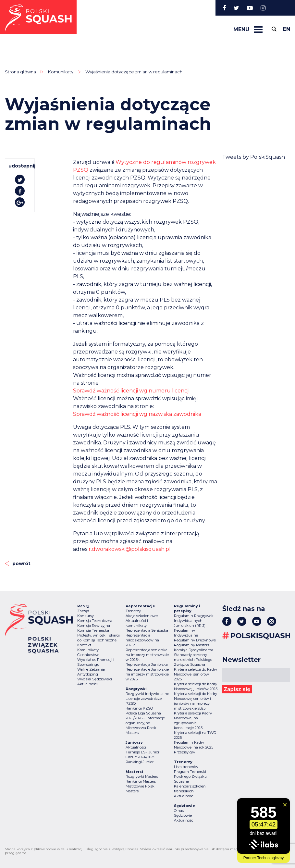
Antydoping (88, 674)
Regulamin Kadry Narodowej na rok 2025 (194, 745)
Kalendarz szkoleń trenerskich (190, 789)
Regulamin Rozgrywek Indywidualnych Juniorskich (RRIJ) (194, 621)
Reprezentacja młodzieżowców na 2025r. (142, 640)
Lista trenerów (186, 767)
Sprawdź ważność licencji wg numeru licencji (131, 391)
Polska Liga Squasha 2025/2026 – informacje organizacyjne (145, 718)
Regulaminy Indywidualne (186, 633)
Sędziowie (183, 815)
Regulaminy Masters (191, 645)
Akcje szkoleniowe (142, 616)
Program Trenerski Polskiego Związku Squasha (190, 776)
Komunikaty (61, 72)
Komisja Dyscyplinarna (194, 650)
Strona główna (20, 72)
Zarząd (83, 611)
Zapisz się (237, 689)
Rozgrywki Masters (142, 776)
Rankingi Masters (141, 781)
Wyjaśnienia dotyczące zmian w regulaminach (134, 72)
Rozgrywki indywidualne (147, 694)
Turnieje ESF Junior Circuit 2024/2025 (142, 755)
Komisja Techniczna (95, 621)
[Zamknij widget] (285, 805)
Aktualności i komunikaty (137, 623)
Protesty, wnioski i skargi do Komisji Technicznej (98, 638)
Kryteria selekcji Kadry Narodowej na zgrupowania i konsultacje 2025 (193, 720)
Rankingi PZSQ (139, 708)
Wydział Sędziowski (95, 679)
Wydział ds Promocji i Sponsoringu (96, 662)
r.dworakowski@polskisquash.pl (130, 549)
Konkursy (86, 616)
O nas (179, 811)
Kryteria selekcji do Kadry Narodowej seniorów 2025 (196, 674)
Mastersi (133, 733)
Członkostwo (88, 655)
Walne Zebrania (91, 669)
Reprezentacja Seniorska (147, 630)
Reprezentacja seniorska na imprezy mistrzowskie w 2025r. (147, 655)
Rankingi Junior (140, 762)
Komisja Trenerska (93, 630)
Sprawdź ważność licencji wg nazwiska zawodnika (137, 414)
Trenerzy (133, 611)
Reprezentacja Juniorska (147, 664)
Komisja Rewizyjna (94, 626)
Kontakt (84, 645)
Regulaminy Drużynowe (195, 640)
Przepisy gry (184, 752)
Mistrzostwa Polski (141, 728)
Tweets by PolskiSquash (254, 157)
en (287, 29)
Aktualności (87, 684)
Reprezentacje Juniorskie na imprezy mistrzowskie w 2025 (147, 674)
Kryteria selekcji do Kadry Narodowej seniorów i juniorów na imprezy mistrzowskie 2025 (196, 701)
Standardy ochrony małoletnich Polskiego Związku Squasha (193, 660)
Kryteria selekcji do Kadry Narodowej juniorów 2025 (196, 686)
